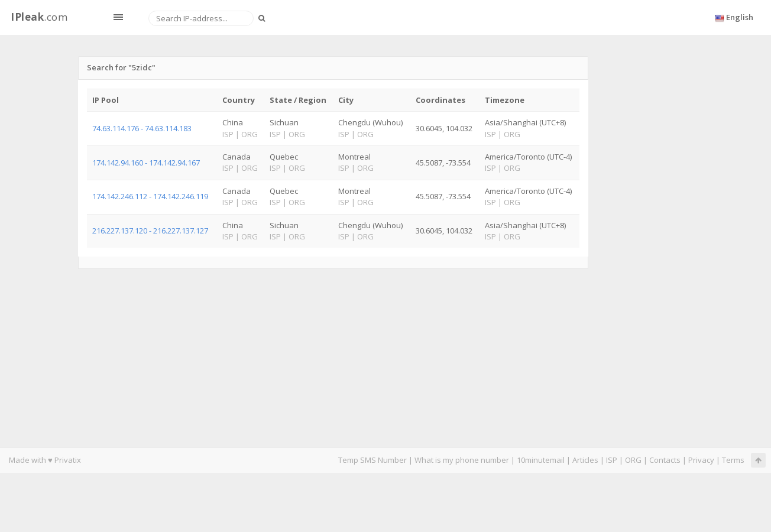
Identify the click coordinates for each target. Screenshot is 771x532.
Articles (585, 460)
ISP (612, 460)
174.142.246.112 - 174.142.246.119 (150, 196)
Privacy (701, 460)
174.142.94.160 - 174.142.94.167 (146, 163)
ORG (633, 460)
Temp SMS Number (372, 460)
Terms (733, 460)
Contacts (665, 460)
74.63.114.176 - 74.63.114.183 (142, 128)
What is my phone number (462, 460)
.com (39, 17)
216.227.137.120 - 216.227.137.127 (150, 231)
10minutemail (541, 460)
